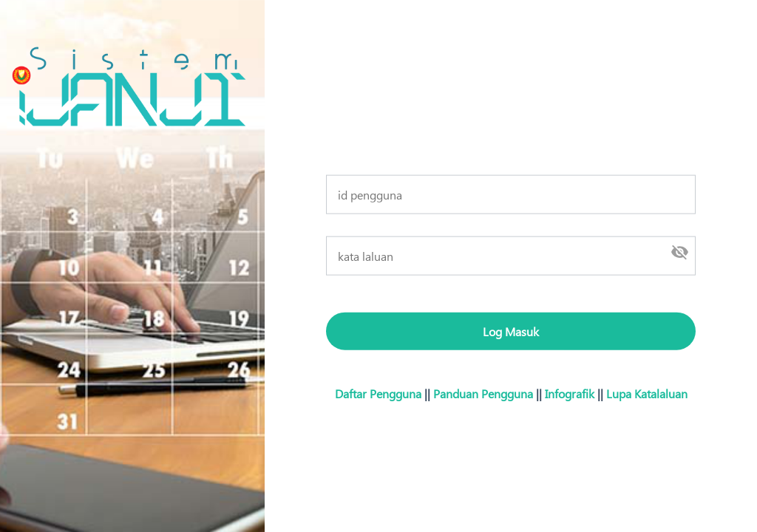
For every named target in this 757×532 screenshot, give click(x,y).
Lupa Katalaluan (647, 393)
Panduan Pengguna (483, 393)
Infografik (570, 393)
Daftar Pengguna (378, 393)
